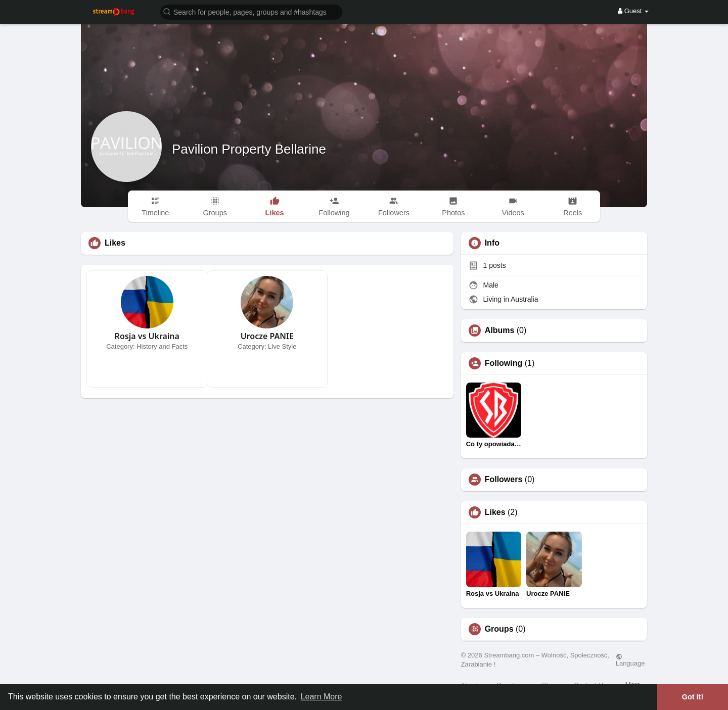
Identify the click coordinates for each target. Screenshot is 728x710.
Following (504, 363)
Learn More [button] (322, 697)
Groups (499, 629)
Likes (495, 512)
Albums (500, 330)
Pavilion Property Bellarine (249, 149)
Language (630, 660)
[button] (251, 11)
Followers (504, 480)
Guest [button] (633, 11)
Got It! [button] (693, 697)
